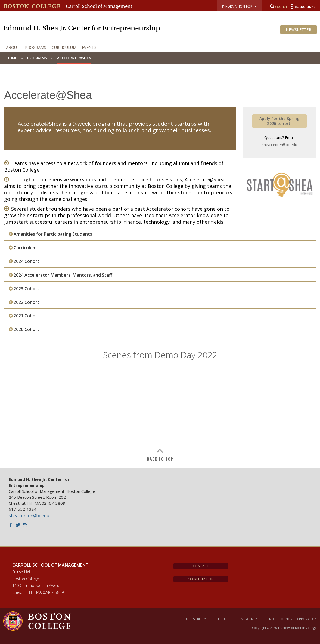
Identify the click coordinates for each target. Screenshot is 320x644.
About (13, 47)
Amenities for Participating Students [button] (53, 234)
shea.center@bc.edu (279, 145)
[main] (160, 270)
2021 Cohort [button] (27, 316)
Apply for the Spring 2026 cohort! (279, 121)
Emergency (248, 619)
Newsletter (299, 29)
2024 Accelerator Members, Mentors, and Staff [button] (63, 275)
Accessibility (196, 619)
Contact (201, 566)
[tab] (160, 234)
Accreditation (201, 579)
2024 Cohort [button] (27, 261)
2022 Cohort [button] (27, 302)
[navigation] (160, 48)
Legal (223, 619)
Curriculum (64, 47)
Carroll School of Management (99, 6)
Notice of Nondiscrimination (293, 619)
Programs (36, 47)
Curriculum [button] (25, 248)
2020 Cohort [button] (27, 329)
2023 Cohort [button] (27, 289)
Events (89, 47)
